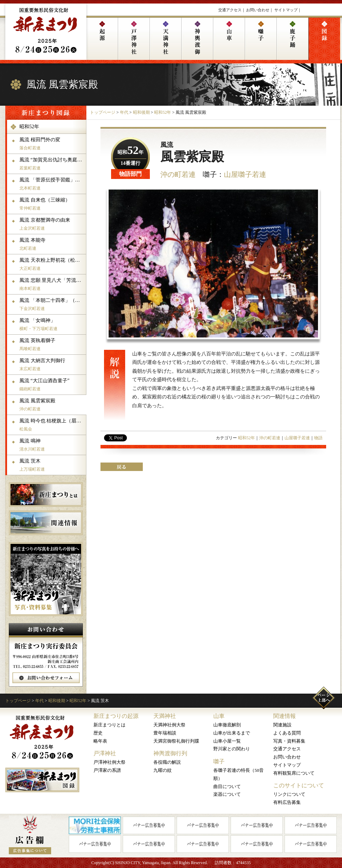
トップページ (103, 112)
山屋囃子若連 (245, 174)
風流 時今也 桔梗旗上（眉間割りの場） (52, 425)
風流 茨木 (52, 465)
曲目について (227, 786)
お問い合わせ (258, 10)
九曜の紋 (163, 770)
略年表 (100, 741)
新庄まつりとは (109, 725)
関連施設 (282, 725)
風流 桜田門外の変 (52, 144)
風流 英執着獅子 (52, 345)
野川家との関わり (232, 749)
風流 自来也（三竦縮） (52, 204)
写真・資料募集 (289, 741)
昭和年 (130, 152)
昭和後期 (141, 112)
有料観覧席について (294, 773)
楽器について (227, 794)
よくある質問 (287, 733)
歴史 (98, 733)
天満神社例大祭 (169, 725)
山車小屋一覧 (227, 741)
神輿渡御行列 (170, 753)
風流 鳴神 (52, 445)
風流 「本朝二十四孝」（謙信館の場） (52, 304)
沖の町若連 (178, 174)
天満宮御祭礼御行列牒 (176, 741)
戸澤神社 (105, 753)
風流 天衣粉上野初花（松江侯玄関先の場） (52, 264)
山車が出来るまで (232, 733)
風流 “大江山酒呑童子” (52, 385)
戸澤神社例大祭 (109, 762)
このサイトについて (299, 785)
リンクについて (289, 794)
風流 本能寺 (52, 244)
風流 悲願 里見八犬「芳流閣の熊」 (52, 284)
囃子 (219, 761)
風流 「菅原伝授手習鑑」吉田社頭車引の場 (52, 184)
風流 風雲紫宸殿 (52, 405)
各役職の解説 (167, 762)
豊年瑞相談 (165, 733)
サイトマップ (286, 10)
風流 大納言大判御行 (52, 365)
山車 (219, 716)
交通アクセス (230, 10)
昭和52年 (163, 112)
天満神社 (165, 716)
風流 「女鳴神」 (52, 324)
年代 (124, 112)
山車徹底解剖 (227, 725)
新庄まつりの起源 (116, 716)
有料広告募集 (287, 802)
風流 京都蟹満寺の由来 (52, 224)
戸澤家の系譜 (107, 770)
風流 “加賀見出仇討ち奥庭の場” (52, 164)
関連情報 (285, 716)
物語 (318, 438)
